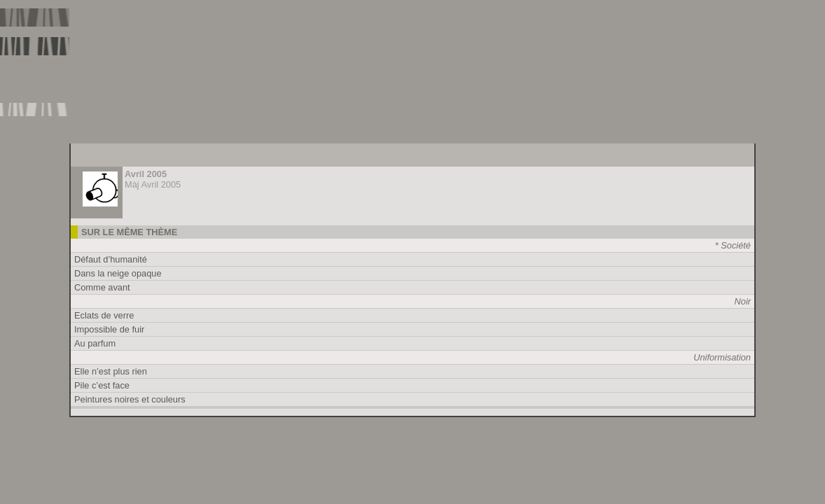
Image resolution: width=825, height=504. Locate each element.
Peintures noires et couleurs (130, 399)
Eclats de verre (104, 315)
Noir (743, 301)
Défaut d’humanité (111, 259)
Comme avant (102, 287)
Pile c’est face (102, 385)
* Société (733, 245)
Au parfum (95, 343)
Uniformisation (722, 357)
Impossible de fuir (109, 329)
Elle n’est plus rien (111, 371)
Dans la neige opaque (118, 273)
